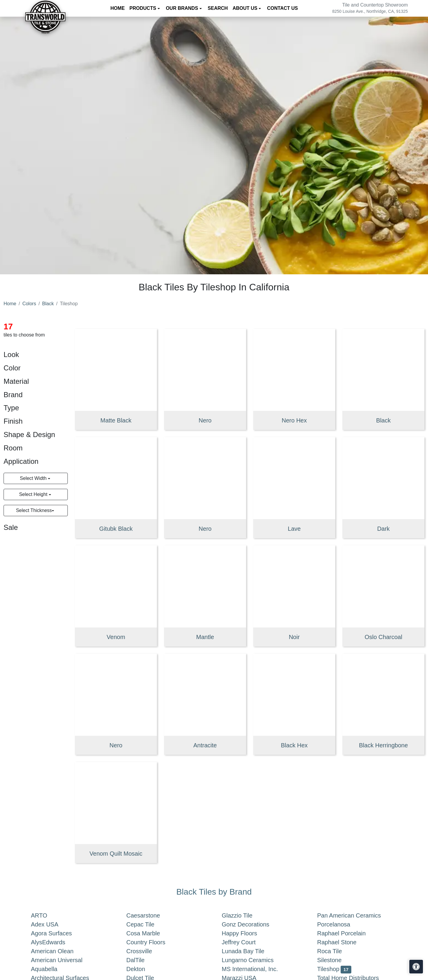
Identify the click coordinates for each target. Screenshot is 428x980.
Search (218, 8)
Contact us (282, 8)
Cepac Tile (146, 924)
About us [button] (246, 8)
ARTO (45, 915)
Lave (294, 529)
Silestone (334, 960)
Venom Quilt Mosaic (116, 854)
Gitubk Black (116, 529)
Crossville (145, 951)
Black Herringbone (384, 745)
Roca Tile (336, 951)
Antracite (205, 745)
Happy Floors (245, 933)
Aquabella (50, 969)
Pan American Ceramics (355, 915)
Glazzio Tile (243, 915)
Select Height (34, 494)
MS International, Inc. (256, 969)
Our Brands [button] (183, 8)
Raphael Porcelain (347, 933)
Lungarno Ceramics (254, 960)
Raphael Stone (343, 942)
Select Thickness (34, 510)
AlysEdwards (54, 942)
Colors (29, 304)
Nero (205, 420)
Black (48, 304)
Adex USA (51, 924)
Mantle (205, 637)
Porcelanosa (340, 924)
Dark (383, 529)
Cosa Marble (148, 933)
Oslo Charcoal (384, 637)
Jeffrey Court (245, 942)
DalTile (143, 960)
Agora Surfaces (57, 933)
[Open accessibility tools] (416, 967)
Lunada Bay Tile (249, 951)
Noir (294, 637)
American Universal (63, 960)
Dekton (140, 969)
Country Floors (153, 942)
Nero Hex (294, 420)
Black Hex (294, 745)
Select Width (34, 478)
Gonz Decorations (250, 924)
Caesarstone (148, 915)
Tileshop (334, 969)
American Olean (58, 951)
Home (118, 8)
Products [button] (144, 8)
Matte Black (116, 420)
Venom (116, 637)
